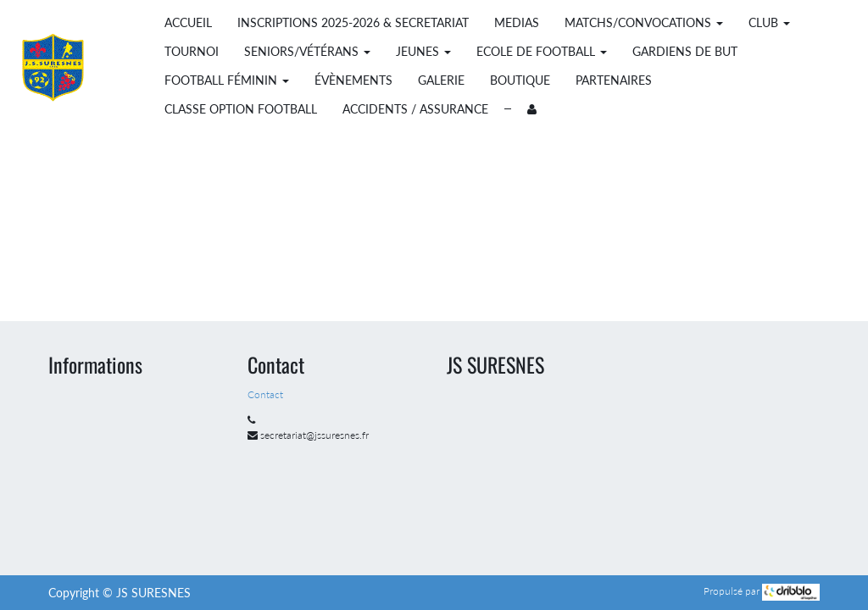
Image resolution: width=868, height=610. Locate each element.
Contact (267, 394)
